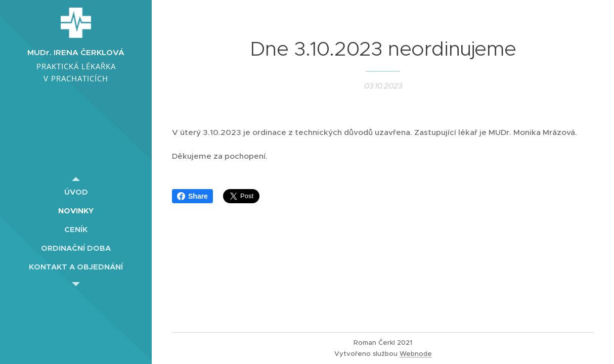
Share (192, 196)
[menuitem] (76, 192)
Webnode (416, 354)
